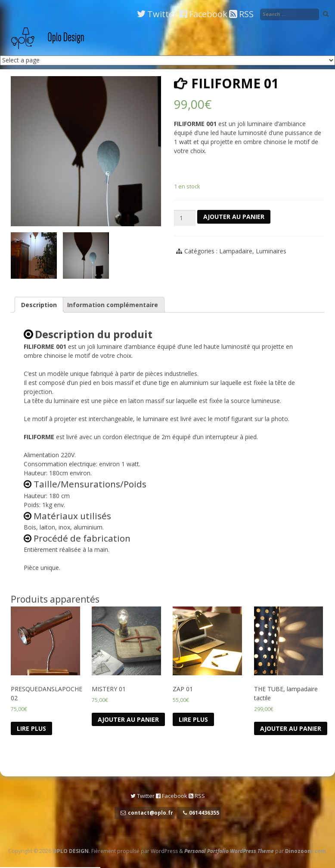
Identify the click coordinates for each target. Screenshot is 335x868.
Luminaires (271, 251)
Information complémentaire (113, 305)
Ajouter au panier (234, 217)
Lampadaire (236, 251)
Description (39, 305)
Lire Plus (31, 728)
